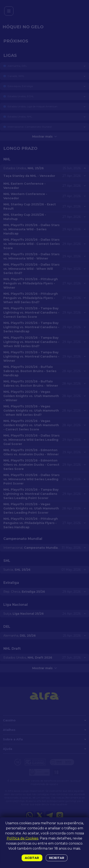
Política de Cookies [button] (23, 838)
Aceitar (32, 858)
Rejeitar (56, 858)
